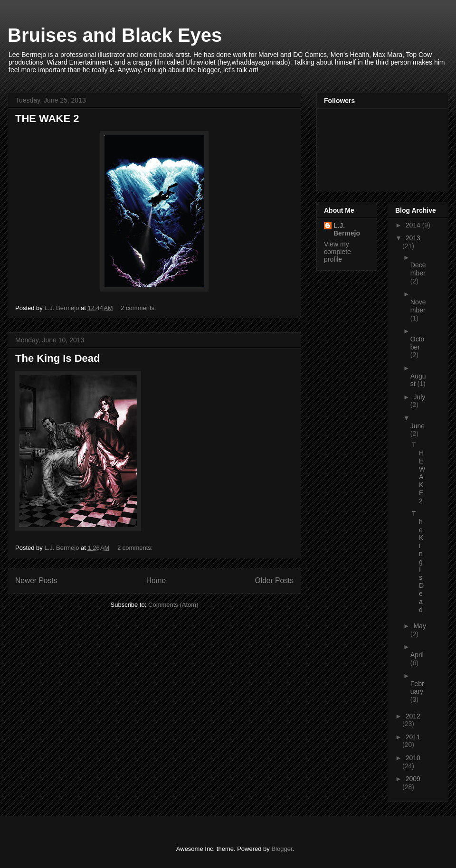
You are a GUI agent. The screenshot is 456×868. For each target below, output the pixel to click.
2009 (413, 779)
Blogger (282, 849)
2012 (413, 716)
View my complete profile (337, 252)
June (418, 426)
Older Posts (274, 580)
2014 (414, 225)
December (418, 269)
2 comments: (139, 308)
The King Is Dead (57, 358)
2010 (413, 758)
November (418, 306)
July (419, 397)
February (417, 688)
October (418, 343)
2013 (413, 238)
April (417, 655)
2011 (413, 737)
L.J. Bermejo (347, 229)
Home (156, 580)
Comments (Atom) (173, 605)
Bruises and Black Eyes (115, 35)
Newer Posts (36, 580)
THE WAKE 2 (47, 118)
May (419, 626)
